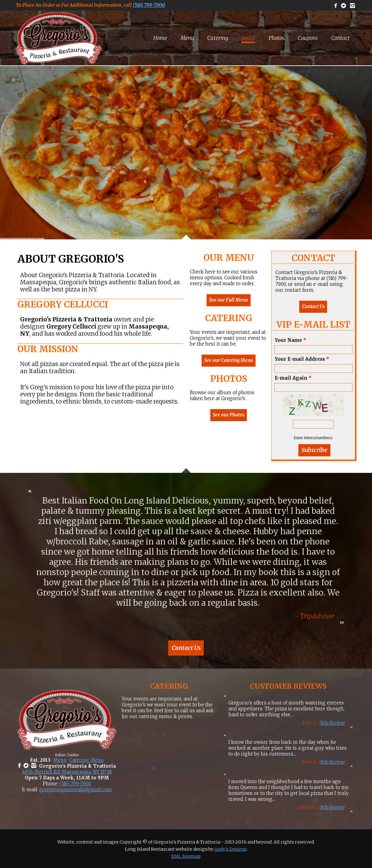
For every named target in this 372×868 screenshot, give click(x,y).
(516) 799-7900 (149, 5)
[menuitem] (160, 38)
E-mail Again (293, 378)
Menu (187, 38)
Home (160, 38)
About (248, 38)
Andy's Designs (230, 849)
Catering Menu (87, 760)
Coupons (308, 38)
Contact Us (313, 306)
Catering (218, 38)
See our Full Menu (229, 300)
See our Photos (229, 415)
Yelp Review (332, 723)
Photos (276, 38)
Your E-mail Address (302, 359)
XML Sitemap (186, 856)
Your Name (291, 340)
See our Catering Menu (229, 360)
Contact (340, 38)
